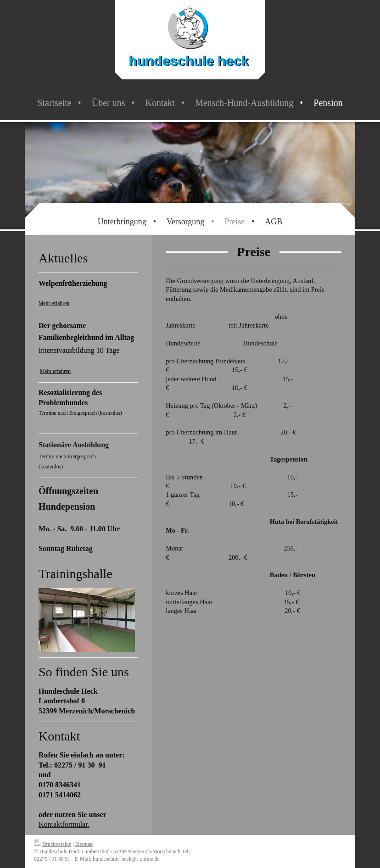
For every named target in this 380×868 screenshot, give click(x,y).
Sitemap (84, 844)
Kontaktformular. (64, 824)
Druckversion (53, 844)
